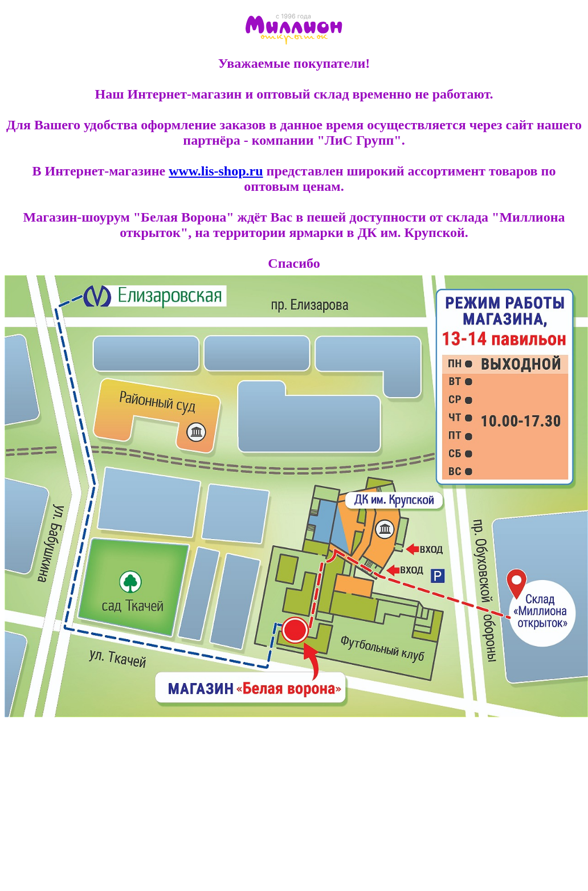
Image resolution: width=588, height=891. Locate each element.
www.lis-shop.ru (216, 171)
